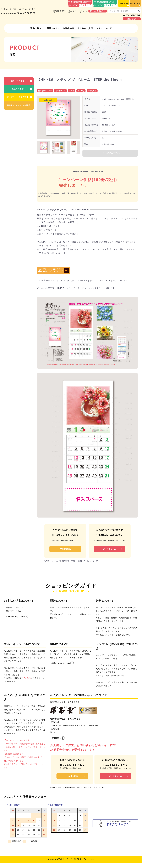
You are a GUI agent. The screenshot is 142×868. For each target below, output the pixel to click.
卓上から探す (18, 89)
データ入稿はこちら (98, 11)
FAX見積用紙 (124, 3)
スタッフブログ (104, 28)
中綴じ (73, 91)
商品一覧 (35, 28)
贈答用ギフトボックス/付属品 (19, 105)
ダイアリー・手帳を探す (18, 97)
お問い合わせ (132, 19)
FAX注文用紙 (135, 3)
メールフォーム (110, 552)
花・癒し (83, 91)
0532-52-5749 (131, 15)
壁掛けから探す (18, 81)
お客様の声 (68, 28)
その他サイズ (62, 91)
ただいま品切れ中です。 (110, 154)
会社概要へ (56, 741)
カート (83, 11)
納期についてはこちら (61, 666)
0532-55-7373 (65, 537)
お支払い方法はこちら (15, 620)
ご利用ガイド (51, 28)
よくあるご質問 (85, 28)
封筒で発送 (95, 91)
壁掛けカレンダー (45, 91)
